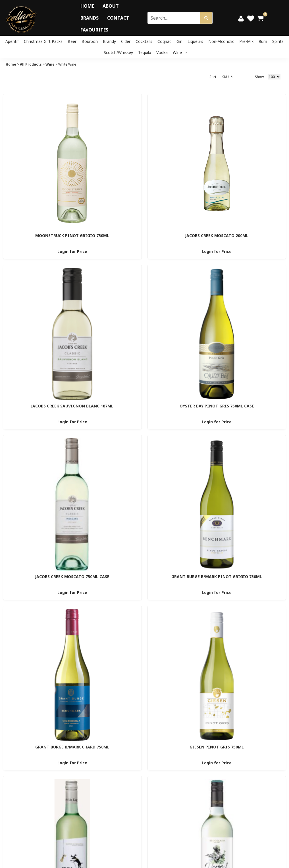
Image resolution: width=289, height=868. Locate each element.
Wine (180, 52)
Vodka (162, 52)
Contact (118, 18)
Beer (72, 41)
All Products (31, 64)
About (111, 6)
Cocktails (144, 41)
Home (87, 6)
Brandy (109, 41)
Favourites (94, 30)
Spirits (278, 41)
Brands (90, 18)
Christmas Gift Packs (43, 41)
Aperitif (12, 41)
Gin (179, 41)
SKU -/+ (228, 77)
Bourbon (90, 41)
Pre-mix (246, 41)
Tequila (145, 52)
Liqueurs (195, 41)
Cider (126, 41)
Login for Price (72, 251)
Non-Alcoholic (221, 41)
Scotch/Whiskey (118, 52)
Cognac (164, 41)
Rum (263, 41)
